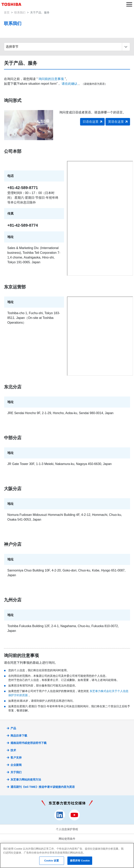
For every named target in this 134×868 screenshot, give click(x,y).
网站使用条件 (67, 839)
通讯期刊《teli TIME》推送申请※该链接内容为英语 (43, 787)
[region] (67, 855)
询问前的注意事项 (51, 79)
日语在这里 (91, 122)
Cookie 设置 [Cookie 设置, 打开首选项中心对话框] (52, 861)
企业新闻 (16, 765)
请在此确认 (70, 84)
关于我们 (16, 772)
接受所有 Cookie (80, 861)
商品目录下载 (19, 736)
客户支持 (16, 758)
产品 (13, 728)
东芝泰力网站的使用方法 (26, 780)
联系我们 (20, 12)
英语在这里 (116, 122)
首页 (7, 12)
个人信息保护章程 (67, 829)
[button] (129, 4)
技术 (13, 750)
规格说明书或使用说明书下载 (29, 743)
